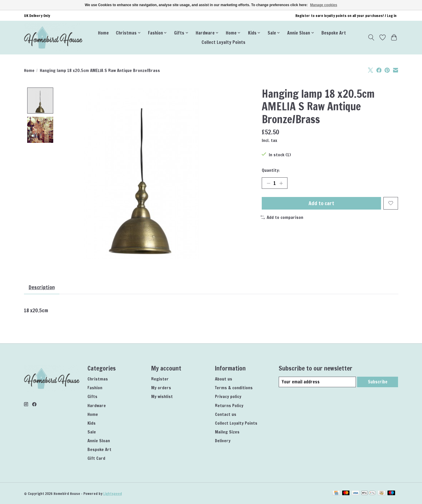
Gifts (92, 397)
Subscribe (378, 382)
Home (103, 33)
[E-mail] (317, 382)
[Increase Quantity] (281, 183)
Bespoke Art (334, 33)
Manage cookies (324, 5)
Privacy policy (228, 397)
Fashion (95, 388)
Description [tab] (42, 287)
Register (160, 379)
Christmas (98, 379)
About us (224, 379)
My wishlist (162, 397)
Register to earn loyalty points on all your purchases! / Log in (346, 16)
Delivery (223, 441)
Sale (92, 432)
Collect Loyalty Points (223, 42)
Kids (92, 423)
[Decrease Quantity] (268, 183)
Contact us (226, 414)
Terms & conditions (234, 388)
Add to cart (321, 203)
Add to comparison (282, 218)
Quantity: (271, 170)
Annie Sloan (99, 441)
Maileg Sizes (227, 432)
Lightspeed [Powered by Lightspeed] (113, 494)
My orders (161, 388)
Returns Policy (229, 406)
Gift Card (96, 458)
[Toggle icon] (371, 37)
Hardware (97, 406)
